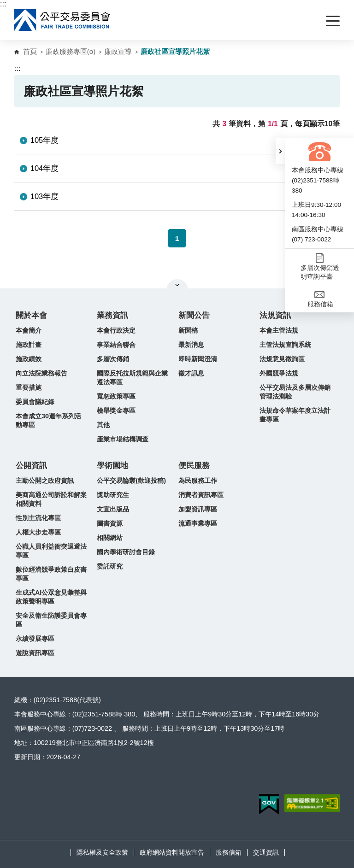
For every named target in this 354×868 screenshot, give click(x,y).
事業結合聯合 (116, 345)
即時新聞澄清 (198, 359)
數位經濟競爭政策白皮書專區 (51, 574)
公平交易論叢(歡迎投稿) (131, 481)
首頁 (30, 51)
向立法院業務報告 (41, 373)
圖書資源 (110, 523)
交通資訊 (266, 852)
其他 (103, 425)
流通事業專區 (198, 523)
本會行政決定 (116, 330)
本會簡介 (29, 330)
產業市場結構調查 (123, 439)
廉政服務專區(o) (71, 51)
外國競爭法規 (279, 373)
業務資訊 (112, 315)
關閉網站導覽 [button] (177, 285)
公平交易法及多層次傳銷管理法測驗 (295, 392)
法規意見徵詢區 (282, 359)
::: (3, 4)
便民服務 (194, 466)
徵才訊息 (191, 373)
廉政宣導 (118, 51)
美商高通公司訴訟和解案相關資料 (51, 499)
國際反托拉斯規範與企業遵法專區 (132, 378)
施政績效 (29, 359)
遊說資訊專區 (35, 653)
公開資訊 (31, 466)
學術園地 (112, 466)
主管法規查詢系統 (285, 345)
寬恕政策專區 (116, 396)
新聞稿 (188, 330)
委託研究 (110, 566)
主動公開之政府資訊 (45, 481)
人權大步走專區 (38, 532)
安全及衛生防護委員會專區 (51, 620)
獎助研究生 (113, 495)
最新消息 (191, 345)
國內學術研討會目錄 (126, 552)
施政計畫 (29, 345)
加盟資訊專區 (198, 509)
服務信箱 (229, 852)
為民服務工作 (198, 481)
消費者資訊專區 (201, 495)
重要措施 (29, 387)
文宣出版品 (113, 509)
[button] (280, 151)
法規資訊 (275, 315)
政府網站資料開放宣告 (172, 852)
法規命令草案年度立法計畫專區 (295, 415)
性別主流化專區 (38, 518)
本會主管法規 (279, 330)
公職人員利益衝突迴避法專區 (51, 551)
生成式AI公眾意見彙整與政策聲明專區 (51, 597)
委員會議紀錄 (35, 402)
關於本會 (31, 315)
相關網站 (110, 538)
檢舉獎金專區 (116, 411)
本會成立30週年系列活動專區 (48, 420)
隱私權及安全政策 (102, 852)
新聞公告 (194, 315)
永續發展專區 (35, 639)
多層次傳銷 (113, 359)
